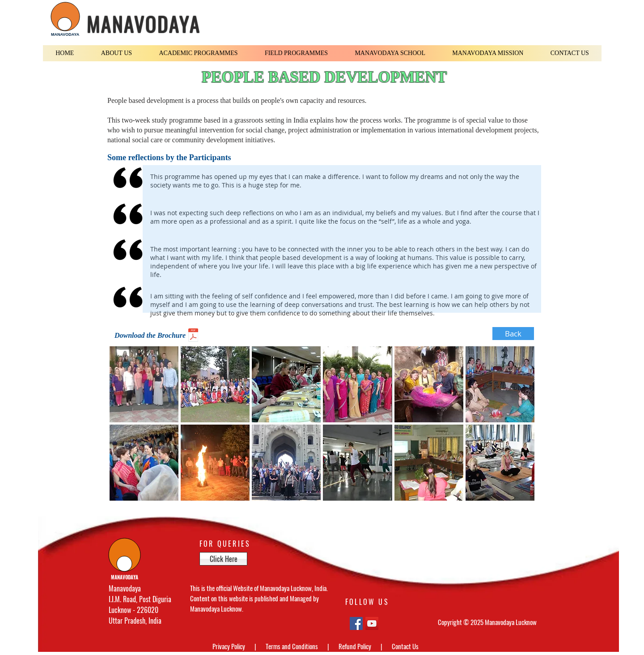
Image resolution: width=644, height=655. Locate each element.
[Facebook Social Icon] (356, 623)
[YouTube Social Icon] (372, 623)
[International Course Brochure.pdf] (193, 336)
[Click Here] (223, 559)
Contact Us (405, 646)
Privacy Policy (229, 646)
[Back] (513, 334)
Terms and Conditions (292, 646)
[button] (117, 53)
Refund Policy (356, 646)
